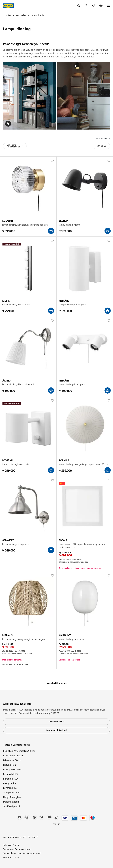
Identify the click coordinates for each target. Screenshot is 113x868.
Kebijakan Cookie (11, 857)
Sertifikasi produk (12, 806)
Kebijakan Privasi (11, 845)
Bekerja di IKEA (11, 779)
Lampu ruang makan (17, 15)
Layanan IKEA (10, 788)
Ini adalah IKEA (11, 774)
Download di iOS (57, 722)
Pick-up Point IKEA (12, 769)
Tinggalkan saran (12, 792)
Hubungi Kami (10, 765)
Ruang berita (10, 783)
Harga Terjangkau (12, 797)
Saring (101, 146)
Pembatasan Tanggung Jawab (17, 849)
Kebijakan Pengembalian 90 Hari (19, 751)
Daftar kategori (11, 802)
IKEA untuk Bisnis (12, 760)
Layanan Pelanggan (13, 756)
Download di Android (57, 730)
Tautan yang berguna (16, 745)
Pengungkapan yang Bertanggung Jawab (22, 853)
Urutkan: (14, 146)
